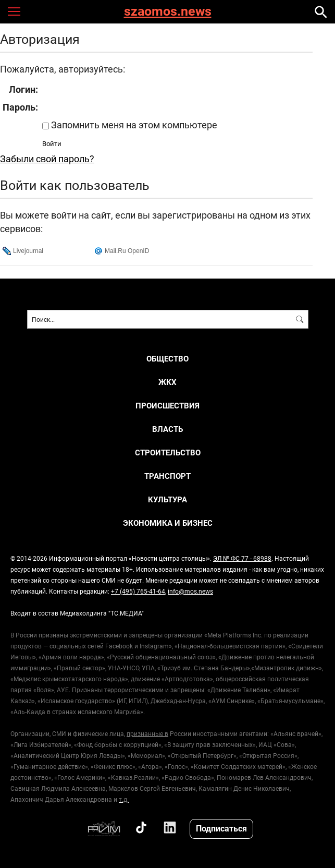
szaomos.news (168, 12)
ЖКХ (167, 382)
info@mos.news (190, 591)
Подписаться (221, 828)
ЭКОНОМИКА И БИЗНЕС (168, 523)
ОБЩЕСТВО (167, 359)
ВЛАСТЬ (167, 429)
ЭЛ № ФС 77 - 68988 (242, 558)
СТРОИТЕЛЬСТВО (168, 453)
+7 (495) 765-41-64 (138, 591)
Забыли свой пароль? (47, 159)
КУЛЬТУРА (167, 499)
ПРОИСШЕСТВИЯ (167, 406)
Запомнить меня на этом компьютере (133, 125)
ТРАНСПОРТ (167, 476)
